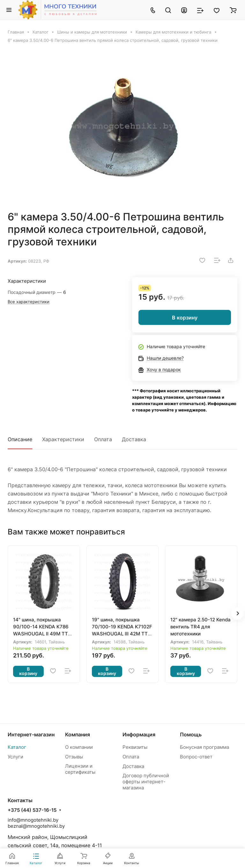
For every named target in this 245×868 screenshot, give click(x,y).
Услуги (15, 757)
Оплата (103, 439)
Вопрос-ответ (196, 757)
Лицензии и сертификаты (80, 769)
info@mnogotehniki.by (33, 820)
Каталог (17, 747)
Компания (78, 734)
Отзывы (74, 757)
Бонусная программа (204, 747)
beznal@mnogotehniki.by (36, 826)
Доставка (134, 439)
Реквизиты (135, 747)
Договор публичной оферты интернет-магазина (146, 782)
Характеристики (63, 439)
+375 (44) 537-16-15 (32, 810)
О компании (79, 747)
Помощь (191, 734)
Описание (20, 439)
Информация (139, 734)
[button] (237, 613)
